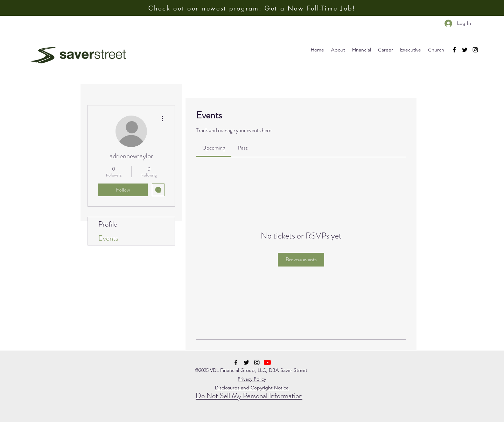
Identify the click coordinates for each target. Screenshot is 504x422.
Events (108, 238)
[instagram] (475, 50)
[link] (214, 148)
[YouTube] (267, 362)
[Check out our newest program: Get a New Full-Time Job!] (252, 8)
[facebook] (454, 50)
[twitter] (465, 50)
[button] (338, 50)
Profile (108, 224)
